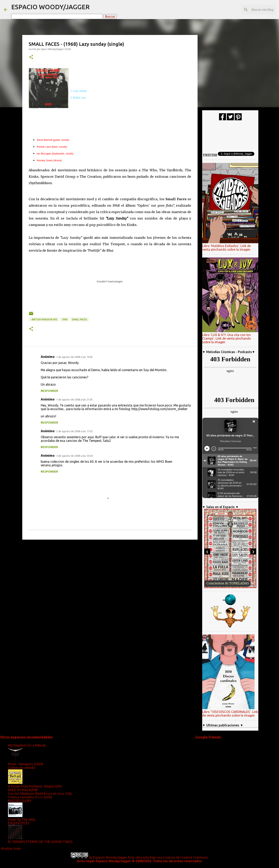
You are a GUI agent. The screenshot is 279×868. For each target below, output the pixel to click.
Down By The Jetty (22, 819)
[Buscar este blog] (255, 10)
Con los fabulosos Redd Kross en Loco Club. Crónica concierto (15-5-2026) (40, 795)
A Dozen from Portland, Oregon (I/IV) (35, 786)
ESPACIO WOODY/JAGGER (50, 7)
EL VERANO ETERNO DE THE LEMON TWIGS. (41, 842)
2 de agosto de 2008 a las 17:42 (74, 431)
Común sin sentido (22, 768)
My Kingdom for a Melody (27, 745)
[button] (31, 57)
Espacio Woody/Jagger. (110, 857)
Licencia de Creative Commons (186, 857)
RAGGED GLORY (20, 801)
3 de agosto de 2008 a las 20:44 (74, 456)
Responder (49, 391)
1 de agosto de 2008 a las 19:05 (74, 357)
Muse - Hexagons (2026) (26, 764)
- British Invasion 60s (44, 319)
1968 (65, 319)
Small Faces (80, 319)
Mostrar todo (11, 849)
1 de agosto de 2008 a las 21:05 (74, 399)
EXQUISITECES (19, 823)
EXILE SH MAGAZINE (23, 790)
